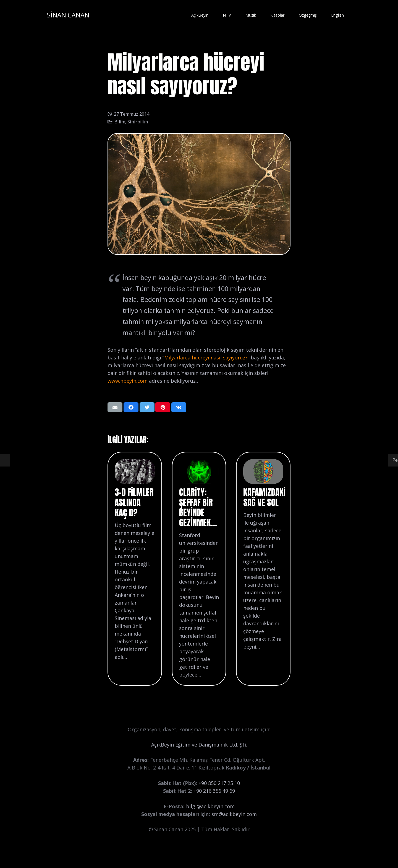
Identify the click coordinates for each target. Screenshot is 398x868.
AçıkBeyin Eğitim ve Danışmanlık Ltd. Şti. (199, 745)
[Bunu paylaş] (131, 407)
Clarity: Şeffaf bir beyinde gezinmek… (198, 507)
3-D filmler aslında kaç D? (134, 502)
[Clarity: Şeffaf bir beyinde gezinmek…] (199, 463)
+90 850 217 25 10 (219, 783)
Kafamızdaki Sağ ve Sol (264, 497)
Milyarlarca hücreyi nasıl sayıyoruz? (206, 357)
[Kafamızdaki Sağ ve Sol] (263, 463)
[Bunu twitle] (147, 407)
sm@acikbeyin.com (234, 814)
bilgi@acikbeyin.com (210, 806)
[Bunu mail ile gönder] (115, 407)
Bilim (120, 122)
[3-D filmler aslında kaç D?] (135, 463)
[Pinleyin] (163, 407)
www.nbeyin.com (128, 381)
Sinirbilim (138, 122)
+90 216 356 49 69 (214, 791)
